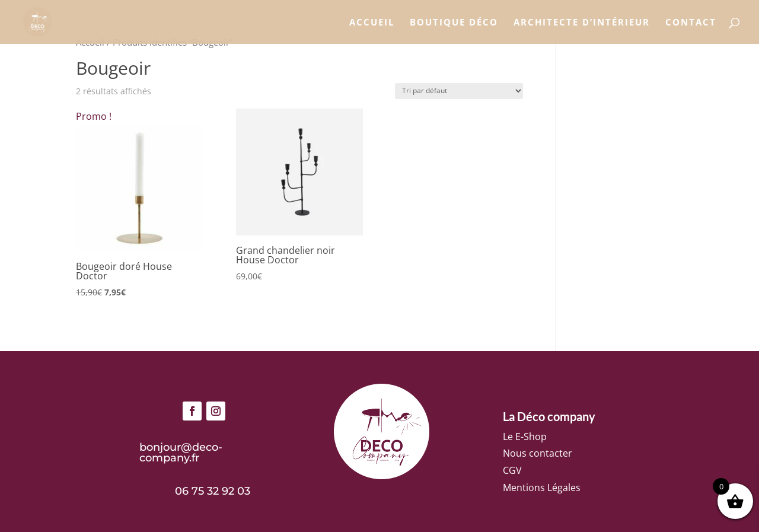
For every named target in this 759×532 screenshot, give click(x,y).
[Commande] (459, 91)
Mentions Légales (542, 488)
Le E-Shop (525, 437)
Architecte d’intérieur (582, 23)
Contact (691, 23)
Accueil (372, 23)
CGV (512, 470)
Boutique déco (454, 23)
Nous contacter (538, 453)
